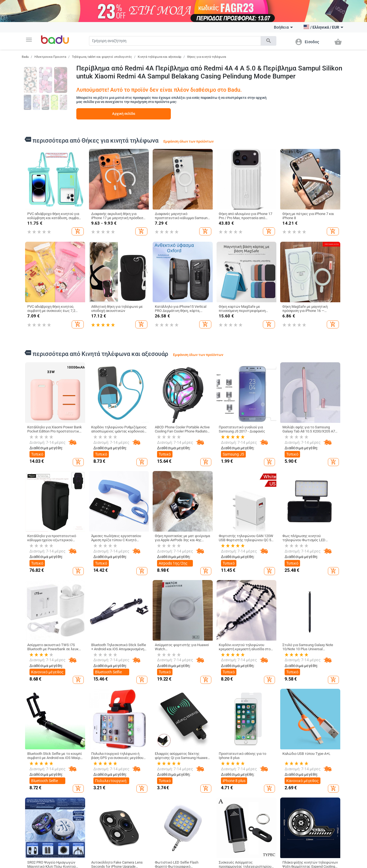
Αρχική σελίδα (124, 114)
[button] (29, 40)
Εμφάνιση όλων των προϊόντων (188, 141)
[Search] (175, 41)
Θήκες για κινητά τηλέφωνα (207, 57)
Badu (25, 57)
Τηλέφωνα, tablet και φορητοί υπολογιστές (102, 57)
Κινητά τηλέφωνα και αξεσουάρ (160, 57)
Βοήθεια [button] (283, 27)
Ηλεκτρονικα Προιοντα (50, 57)
